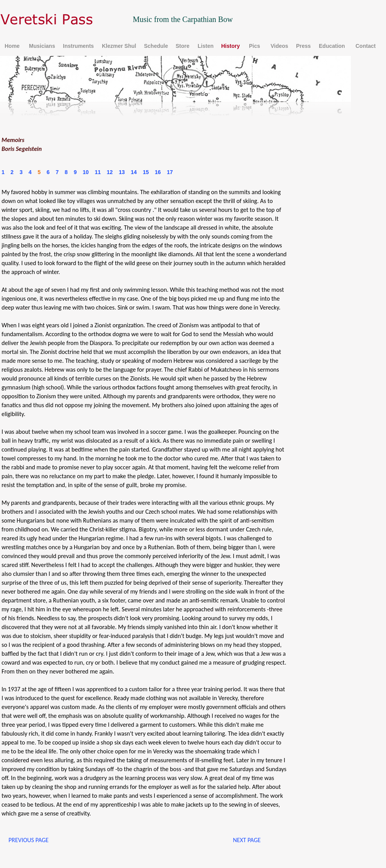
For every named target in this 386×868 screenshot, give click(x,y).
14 (134, 172)
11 (98, 172)
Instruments (78, 46)
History (230, 46)
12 (110, 172)
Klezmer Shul (119, 46)
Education (332, 46)
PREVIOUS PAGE (29, 840)
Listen (206, 46)
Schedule (156, 46)
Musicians (42, 46)
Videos (279, 46)
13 (122, 172)
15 (146, 172)
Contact (366, 46)
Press (303, 46)
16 (158, 172)
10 (86, 172)
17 (170, 172)
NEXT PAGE (247, 840)
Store (183, 46)
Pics (255, 46)
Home (12, 46)
